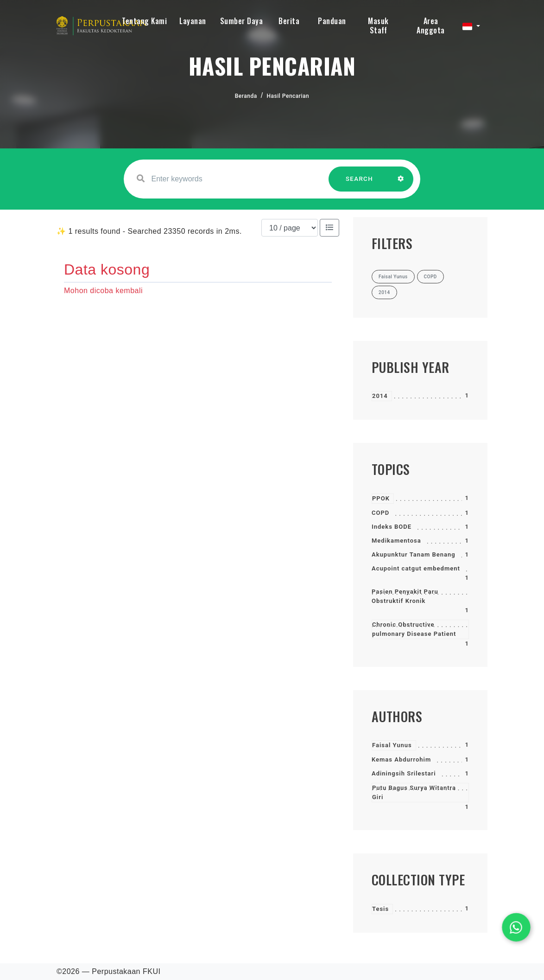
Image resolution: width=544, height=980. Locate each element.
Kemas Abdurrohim (401, 759)
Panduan (332, 21)
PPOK (381, 498)
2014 (380, 396)
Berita (289, 21)
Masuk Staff (378, 26)
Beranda (246, 96)
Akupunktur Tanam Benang (414, 554)
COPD (380, 513)
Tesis (380, 909)
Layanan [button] (193, 21)
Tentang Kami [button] (144, 21)
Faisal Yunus (392, 745)
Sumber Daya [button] (242, 21)
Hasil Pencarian (288, 96)
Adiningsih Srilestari (404, 773)
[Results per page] (290, 228)
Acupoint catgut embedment (416, 568)
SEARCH (360, 183)
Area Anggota (431, 26)
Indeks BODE (392, 527)
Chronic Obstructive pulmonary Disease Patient (414, 629)
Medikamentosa (396, 541)
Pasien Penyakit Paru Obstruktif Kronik (405, 596)
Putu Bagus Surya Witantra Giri (414, 792)
